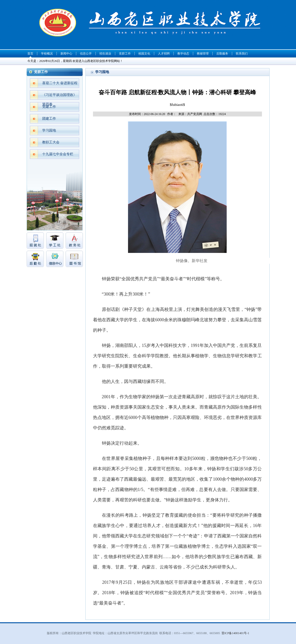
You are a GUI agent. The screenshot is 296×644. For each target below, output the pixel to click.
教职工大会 (51, 142)
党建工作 (49, 107)
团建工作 (49, 119)
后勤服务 (222, 54)
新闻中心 (66, 54)
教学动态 (183, 54)
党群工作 (125, 54)
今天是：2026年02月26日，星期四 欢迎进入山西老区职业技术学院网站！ (75, 61)
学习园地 (49, 130)
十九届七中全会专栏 (58, 154)
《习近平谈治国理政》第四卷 (59, 96)
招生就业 (105, 54)
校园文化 (144, 54)
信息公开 (86, 54)
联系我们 (242, 54)
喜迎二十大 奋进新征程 (60, 83)
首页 (30, 54)
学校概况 (47, 54)
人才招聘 (164, 54)
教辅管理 (203, 54)
